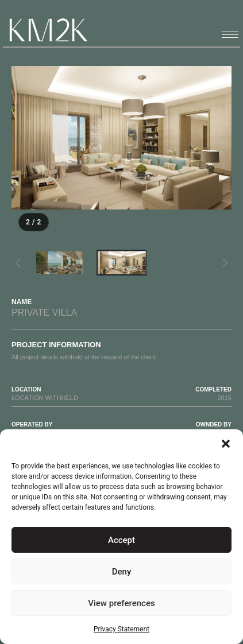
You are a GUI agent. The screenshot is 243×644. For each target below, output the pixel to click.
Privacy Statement (122, 629)
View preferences (121, 603)
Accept (122, 540)
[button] (226, 444)
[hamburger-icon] (230, 35)
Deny (122, 572)
